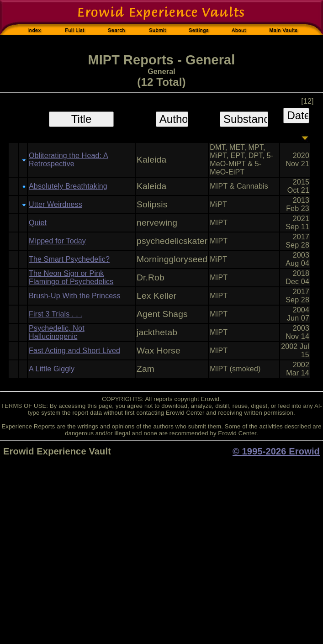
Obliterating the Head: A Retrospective (69, 160)
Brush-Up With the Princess (75, 296)
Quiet (38, 223)
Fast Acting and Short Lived (74, 351)
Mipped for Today (57, 241)
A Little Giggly (52, 369)
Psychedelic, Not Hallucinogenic (57, 332)
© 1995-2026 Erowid (276, 451)
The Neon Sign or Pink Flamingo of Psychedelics (71, 277)
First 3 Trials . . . (56, 314)
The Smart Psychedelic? (69, 259)
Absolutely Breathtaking (68, 186)
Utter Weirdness (56, 204)
